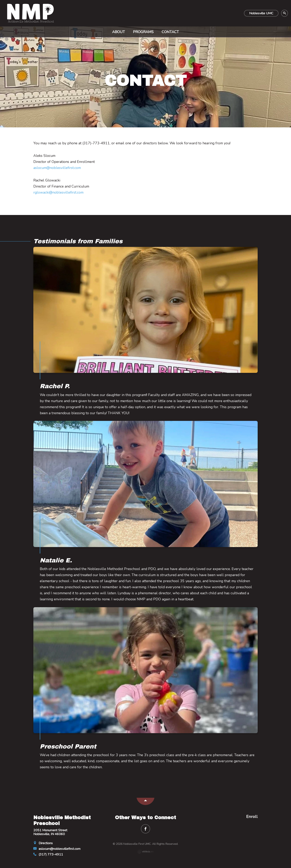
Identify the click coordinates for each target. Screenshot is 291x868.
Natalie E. (56, 560)
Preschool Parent (68, 746)
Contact (170, 32)
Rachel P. (55, 386)
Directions (43, 843)
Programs (143, 32)
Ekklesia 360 (145, 852)
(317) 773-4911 (48, 854)
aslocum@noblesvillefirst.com (57, 168)
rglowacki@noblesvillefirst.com (58, 192)
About (119, 32)
